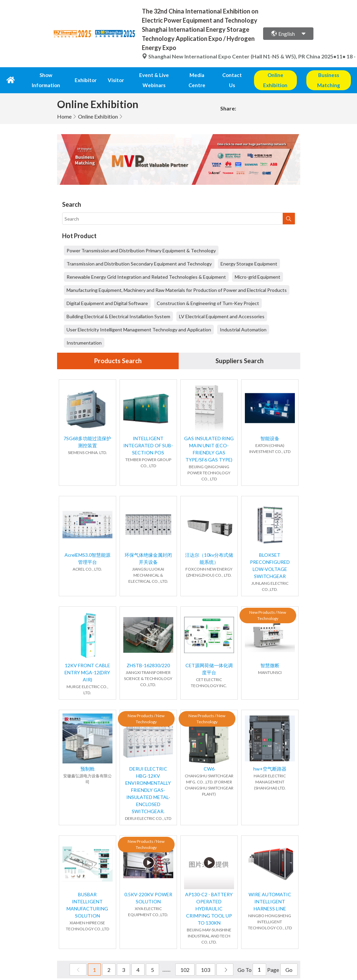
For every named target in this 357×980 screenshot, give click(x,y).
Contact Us (231, 75)
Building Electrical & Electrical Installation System (118, 306)
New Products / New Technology (268, 605)
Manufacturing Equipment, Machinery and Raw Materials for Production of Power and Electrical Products (177, 280)
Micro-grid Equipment (258, 266)
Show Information (48, 75)
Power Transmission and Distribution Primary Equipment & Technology (141, 240)
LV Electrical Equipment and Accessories (222, 306)
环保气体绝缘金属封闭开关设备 (148, 548)
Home (64, 106)
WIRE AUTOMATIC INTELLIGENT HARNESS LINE (270, 891)
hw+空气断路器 (270, 759)
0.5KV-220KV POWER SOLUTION (148, 888)
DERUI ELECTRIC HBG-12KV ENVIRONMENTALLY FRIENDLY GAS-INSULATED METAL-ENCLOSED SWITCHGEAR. (148, 780)
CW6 (209, 759)
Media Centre (196, 75)
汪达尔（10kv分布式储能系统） (209, 548)
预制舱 (87, 759)
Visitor (108, 75)
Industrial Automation (243, 319)
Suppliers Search (239, 351)
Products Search (118, 351)
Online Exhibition (98, 106)
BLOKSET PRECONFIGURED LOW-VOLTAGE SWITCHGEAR (270, 555)
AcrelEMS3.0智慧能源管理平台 (87, 548)
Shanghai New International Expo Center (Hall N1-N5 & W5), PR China (232, 56)
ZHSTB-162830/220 (148, 655)
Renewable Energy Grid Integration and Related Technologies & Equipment (146, 266)
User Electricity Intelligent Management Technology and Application (139, 319)
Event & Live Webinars (148, 75)
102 (185, 960)
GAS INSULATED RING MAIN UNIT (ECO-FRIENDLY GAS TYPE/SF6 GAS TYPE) (209, 439)
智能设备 (270, 428)
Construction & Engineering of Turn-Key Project (208, 293)
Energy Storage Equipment (249, 253)
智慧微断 (270, 655)
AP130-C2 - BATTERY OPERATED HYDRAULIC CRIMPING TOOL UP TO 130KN (209, 898)
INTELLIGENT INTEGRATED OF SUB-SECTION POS (148, 435)
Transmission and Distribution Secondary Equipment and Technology (139, 253)
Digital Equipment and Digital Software (107, 293)
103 (206, 960)
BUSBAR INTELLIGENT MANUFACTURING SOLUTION (87, 895)
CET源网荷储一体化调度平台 (209, 659)
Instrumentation (84, 332)
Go (289, 960)
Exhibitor (85, 75)
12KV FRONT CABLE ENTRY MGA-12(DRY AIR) (87, 662)
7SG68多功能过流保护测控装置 (87, 432)
